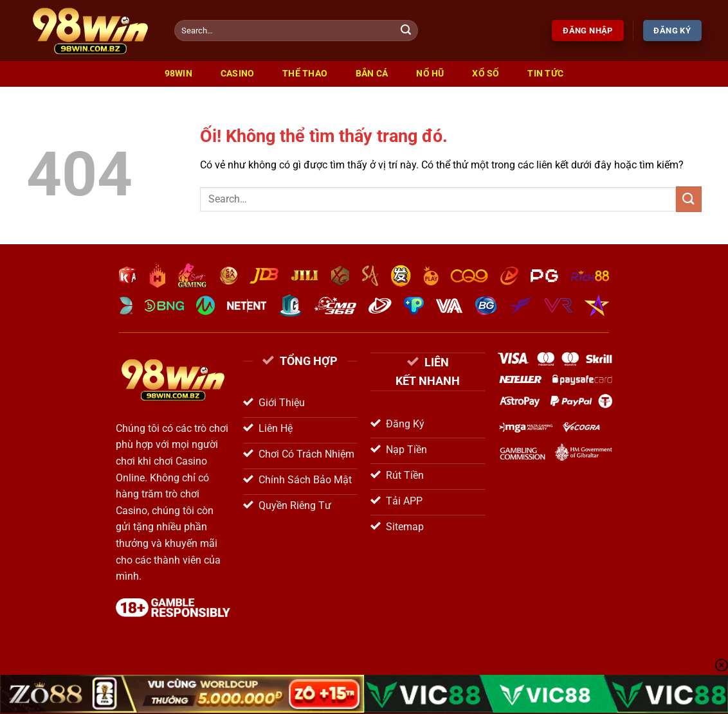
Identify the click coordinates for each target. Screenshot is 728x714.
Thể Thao (305, 74)
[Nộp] (406, 31)
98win (178, 74)
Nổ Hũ (430, 74)
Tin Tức (545, 74)
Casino (238, 74)
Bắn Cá (372, 74)
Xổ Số (486, 74)
